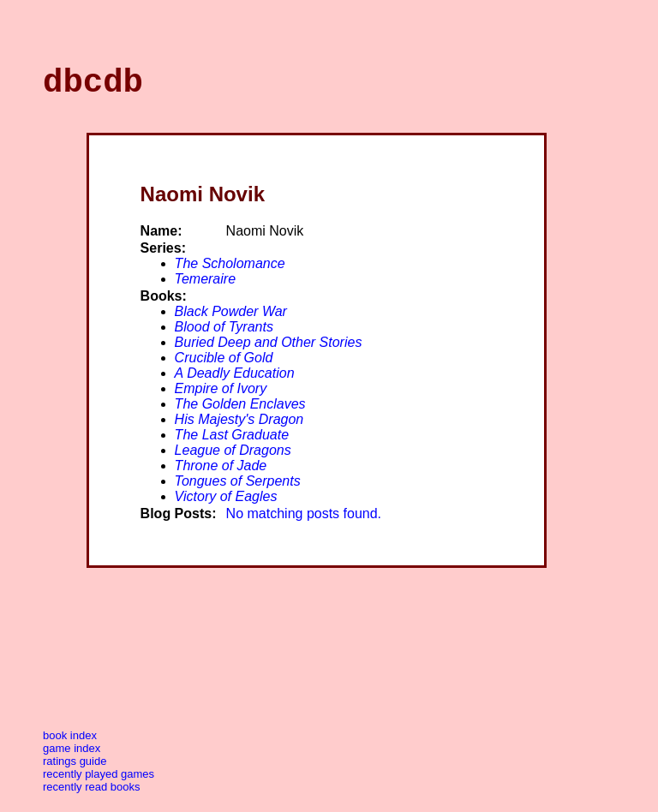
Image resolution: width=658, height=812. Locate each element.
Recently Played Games (99, 782)
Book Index (70, 743)
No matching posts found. (304, 521)
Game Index (72, 756)
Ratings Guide (75, 769)
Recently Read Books (91, 794)
